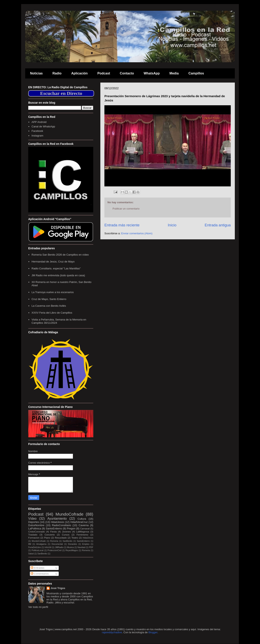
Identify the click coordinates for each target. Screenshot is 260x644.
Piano (47, 538)
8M (30, 544)
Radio (57, 73)
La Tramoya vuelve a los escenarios (53, 292)
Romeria (54, 541)
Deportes (34, 522)
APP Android (39, 122)
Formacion (34, 538)
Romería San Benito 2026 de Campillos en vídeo (60, 255)
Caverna (84, 525)
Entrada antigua (218, 225)
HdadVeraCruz (79, 522)
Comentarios (40, 574)
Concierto (50, 535)
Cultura (82, 519)
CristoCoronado (37, 532)
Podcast (104, 73)
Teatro (75, 538)
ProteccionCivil (55, 550)
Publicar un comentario (126, 209)
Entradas (38, 568)
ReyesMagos (72, 550)
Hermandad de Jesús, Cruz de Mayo (53, 262)
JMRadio (59, 547)
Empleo (86, 544)
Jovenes (66, 532)
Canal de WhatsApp (43, 126)
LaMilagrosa (83, 532)
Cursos (66, 535)
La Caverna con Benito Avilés (49, 306)
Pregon (71, 528)
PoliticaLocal (37, 550)
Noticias (36, 73)
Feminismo (82, 535)
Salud (31, 554)
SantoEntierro (54, 528)
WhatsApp (152, 73)
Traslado (33, 535)
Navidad (81, 547)
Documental (57, 544)
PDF (91, 547)
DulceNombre (36, 525)
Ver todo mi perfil (38, 607)
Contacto (127, 73)
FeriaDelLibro (35, 547)
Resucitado (61, 538)
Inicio (172, 225)
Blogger (153, 632)
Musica (70, 547)
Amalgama (41, 544)
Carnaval (85, 528)
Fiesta (53, 532)
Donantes (73, 544)
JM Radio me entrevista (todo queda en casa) (58, 275)
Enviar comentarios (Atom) (137, 233)
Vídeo (32, 519)
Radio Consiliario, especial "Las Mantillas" (56, 268)
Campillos (196, 73)
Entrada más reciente (122, 225)
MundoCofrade (69, 514)
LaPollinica (35, 528)
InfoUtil (48, 547)
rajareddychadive (112, 632)
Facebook (37, 131)
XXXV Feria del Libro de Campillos (52, 313)
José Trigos (58, 588)
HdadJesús (57, 522)
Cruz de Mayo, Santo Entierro (49, 299)
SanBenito (67, 541)
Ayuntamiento (57, 519)
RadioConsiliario (61, 525)
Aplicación (80, 73)
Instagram (37, 136)
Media (174, 73)
